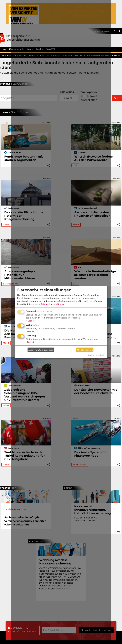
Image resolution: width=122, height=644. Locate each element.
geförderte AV (10, 284)
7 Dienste (31, 321)
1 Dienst (30, 331)
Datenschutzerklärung (52, 304)
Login (117, 31)
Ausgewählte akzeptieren (41, 350)
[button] (119, 165)
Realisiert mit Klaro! (96, 355)
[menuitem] (116, 31)
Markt (6, 343)
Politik (6, 225)
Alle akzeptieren (85, 350)
